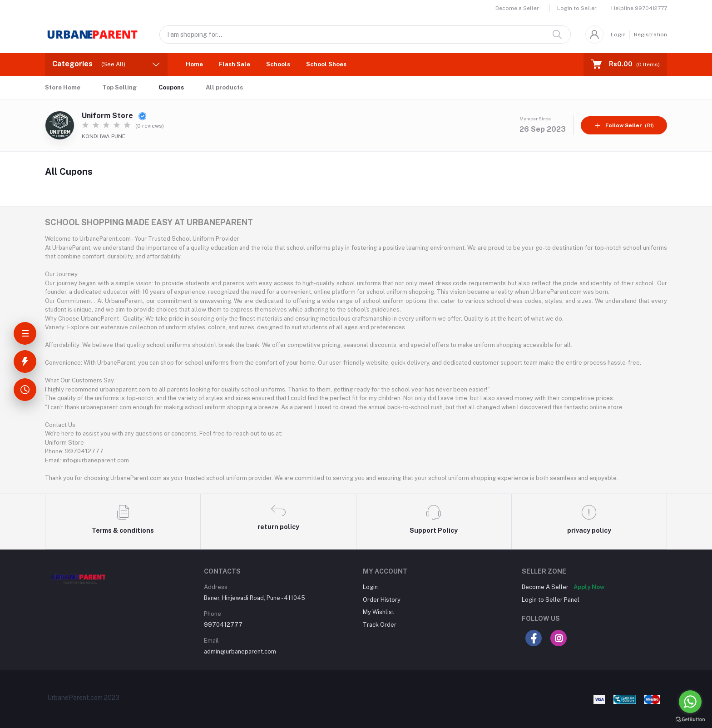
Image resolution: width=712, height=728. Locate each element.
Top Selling (119, 87)
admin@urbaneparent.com (240, 651)
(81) (624, 125)
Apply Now (589, 587)
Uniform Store (114, 116)
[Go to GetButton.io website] (690, 719)
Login (618, 35)
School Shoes (326, 64)
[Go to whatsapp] (690, 702)
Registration (650, 35)
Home (194, 64)
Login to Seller (577, 8)
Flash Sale (235, 64)
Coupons (171, 87)
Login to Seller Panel (551, 600)
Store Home (63, 87)
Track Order (380, 625)
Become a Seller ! (519, 8)
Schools (278, 64)
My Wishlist (378, 612)
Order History (382, 600)
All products (224, 87)
